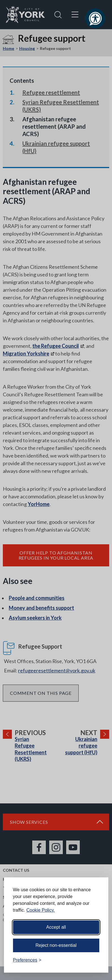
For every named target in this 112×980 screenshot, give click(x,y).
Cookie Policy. (40, 910)
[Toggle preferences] (27, 960)
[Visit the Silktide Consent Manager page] (96, 960)
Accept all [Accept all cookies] (56, 927)
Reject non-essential (56, 945)
